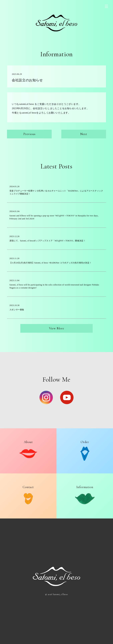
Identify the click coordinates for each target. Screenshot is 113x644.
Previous (29, 134)
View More (56, 328)
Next (84, 134)
